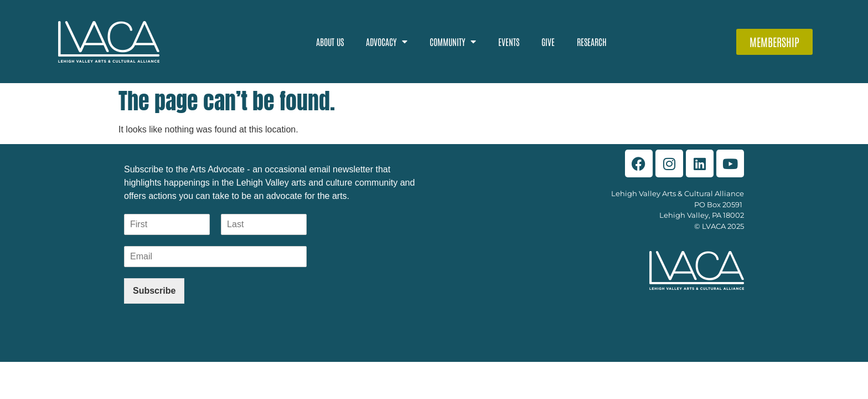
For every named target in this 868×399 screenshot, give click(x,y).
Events (509, 42)
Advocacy (387, 42)
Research (592, 42)
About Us (330, 42)
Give (548, 42)
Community (453, 42)
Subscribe (154, 291)
